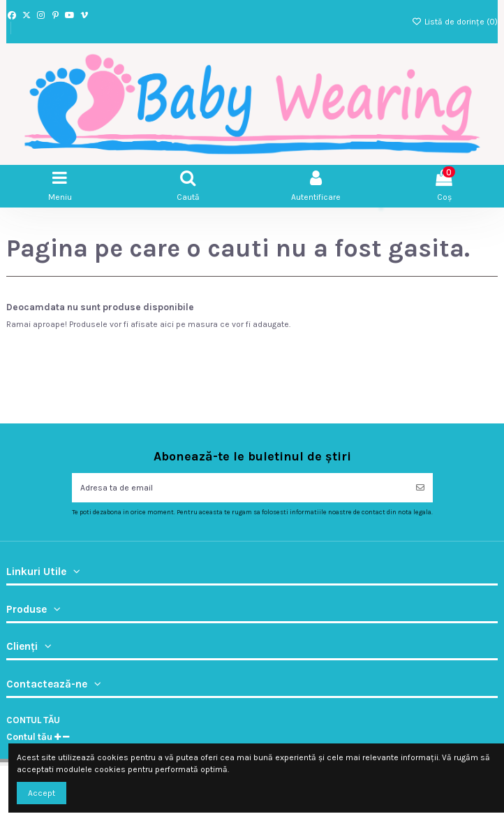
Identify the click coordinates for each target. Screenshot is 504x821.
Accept (42, 793)
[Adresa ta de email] (240, 488)
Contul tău (33, 720)
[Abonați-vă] (420, 488)
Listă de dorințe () (455, 22)
